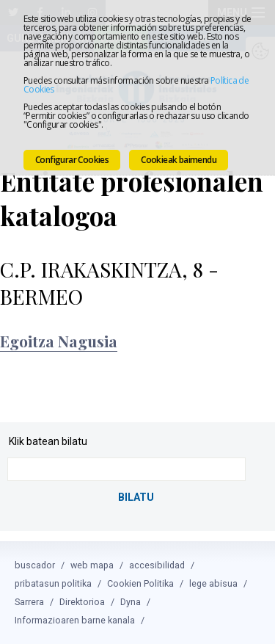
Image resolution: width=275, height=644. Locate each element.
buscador (35, 565)
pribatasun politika (53, 583)
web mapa (92, 565)
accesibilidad (157, 565)
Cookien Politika (140, 583)
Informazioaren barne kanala (75, 620)
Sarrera (29, 602)
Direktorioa (82, 602)
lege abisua (213, 583)
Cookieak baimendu (179, 160)
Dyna (131, 602)
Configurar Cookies (72, 160)
